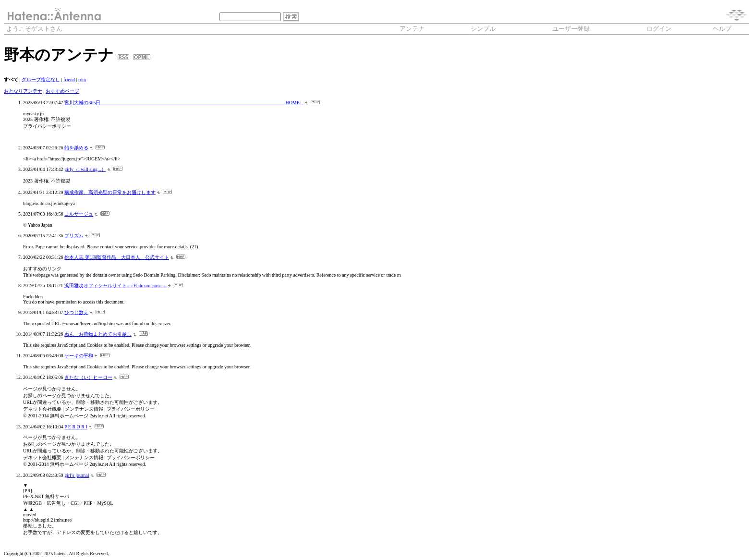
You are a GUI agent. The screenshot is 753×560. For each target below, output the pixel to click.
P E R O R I (76, 427)
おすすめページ (62, 91)
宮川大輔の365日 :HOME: (184, 103)
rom (82, 79)
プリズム (74, 236)
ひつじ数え (76, 312)
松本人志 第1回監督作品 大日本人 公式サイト (117, 257)
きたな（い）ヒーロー (88, 377)
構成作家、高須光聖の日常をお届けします (110, 192)
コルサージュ (79, 214)
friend (69, 79)
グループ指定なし (41, 79)
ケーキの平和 (79, 356)
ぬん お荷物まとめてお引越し (98, 334)
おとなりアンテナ (23, 91)
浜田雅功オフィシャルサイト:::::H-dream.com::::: (115, 286)
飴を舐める (76, 148)
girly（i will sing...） (85, 169)
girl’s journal (77, 475)
